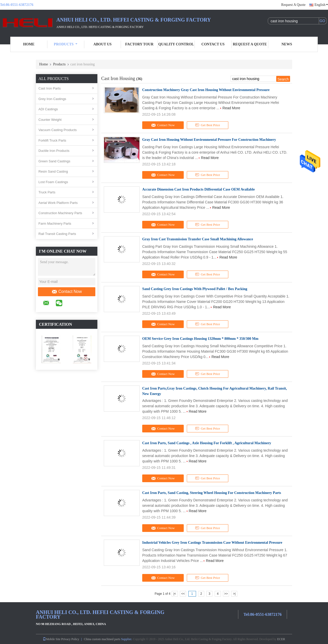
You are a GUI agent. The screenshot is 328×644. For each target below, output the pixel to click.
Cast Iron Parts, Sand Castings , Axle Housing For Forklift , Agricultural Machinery (207, 443)
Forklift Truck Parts (52, 140)
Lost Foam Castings (53, 182)
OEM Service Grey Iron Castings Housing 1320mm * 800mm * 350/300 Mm (200, 339)
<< (183, 594)
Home (29, 44)
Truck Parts (47, 192)
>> (226, 594)
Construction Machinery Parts (60, 213)
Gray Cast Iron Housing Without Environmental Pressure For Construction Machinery (209, 140)
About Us (102, 44)
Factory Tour (139, 44)
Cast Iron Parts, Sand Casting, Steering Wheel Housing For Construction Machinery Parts (212, 493)
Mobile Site (52, 639)
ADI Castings (48, 109)
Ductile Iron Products (54, 151)
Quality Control (176, 44)
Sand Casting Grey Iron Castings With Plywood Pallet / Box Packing (195, 289)
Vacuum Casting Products (58, 130)
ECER (281, 639)
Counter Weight (50, 120)
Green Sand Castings (54, 161)
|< (175, 594)
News (287, 44)
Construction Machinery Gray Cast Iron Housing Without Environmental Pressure (206, 90)
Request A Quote (293, 5)
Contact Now (67, 292)
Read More (231, 108)
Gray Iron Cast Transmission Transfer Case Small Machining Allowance (198, 239)
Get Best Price (208, 125)
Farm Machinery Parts (55, 224)
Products (66, 44)
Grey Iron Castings (52, 99)
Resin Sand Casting (53, 171)
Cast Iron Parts (50, 88)
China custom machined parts (102, 639)
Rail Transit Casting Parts (57, 234)
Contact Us (213, 44)
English (321, 5)
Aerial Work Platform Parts (58, 203)
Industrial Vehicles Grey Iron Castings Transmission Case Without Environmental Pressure (212, 543)
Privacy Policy (70, 639)
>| (234, 594)
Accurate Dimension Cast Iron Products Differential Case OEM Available (198, 189)
